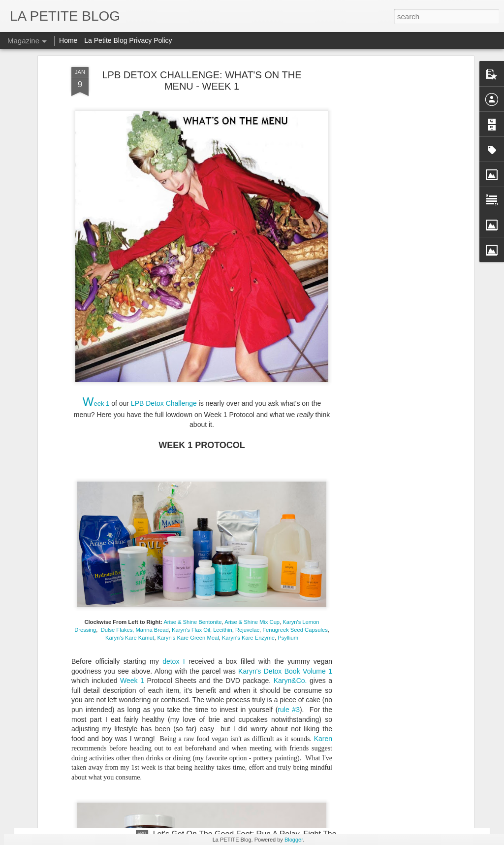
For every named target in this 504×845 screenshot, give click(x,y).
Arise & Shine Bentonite (192, 409)
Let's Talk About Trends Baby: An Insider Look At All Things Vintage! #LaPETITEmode (192, 791)
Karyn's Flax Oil (191, 417)
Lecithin (223, 417)
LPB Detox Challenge (163, 190)
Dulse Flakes (117, 417)
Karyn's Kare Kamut (130, 424)
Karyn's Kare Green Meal (188, 424)
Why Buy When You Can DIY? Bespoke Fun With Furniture (145, 590)
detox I (174, 448)
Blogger (294, 840)
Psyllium (288, 424)
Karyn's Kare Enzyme (248, 424)
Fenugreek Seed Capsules (294, 417)
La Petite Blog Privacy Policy (128, 40)
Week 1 (130, 467)
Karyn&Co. (290, 467)
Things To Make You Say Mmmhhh (103, 745)
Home (68, 40)
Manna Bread (152, 417)
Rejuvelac (247, 417)
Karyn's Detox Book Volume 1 (285, 458)
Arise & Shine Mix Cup (252, 409)
